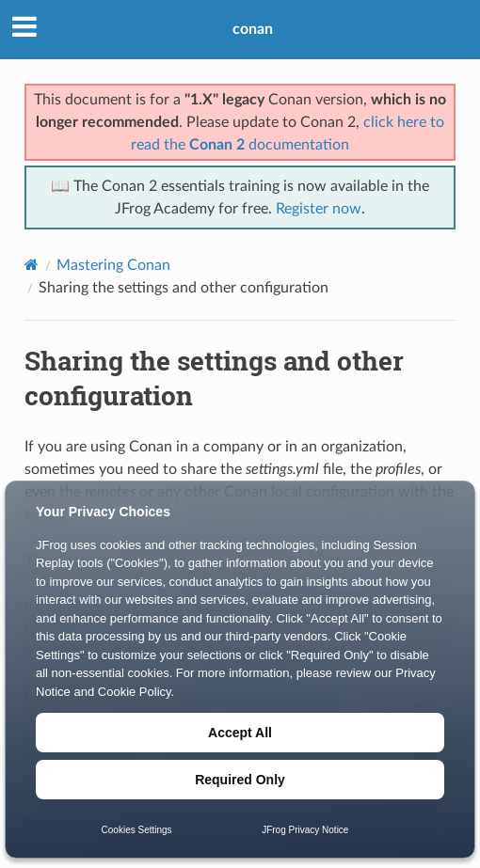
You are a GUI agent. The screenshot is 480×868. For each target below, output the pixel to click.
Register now (319, 209)
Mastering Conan (113, 265)
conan (253, 29)
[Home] (32, 265)
